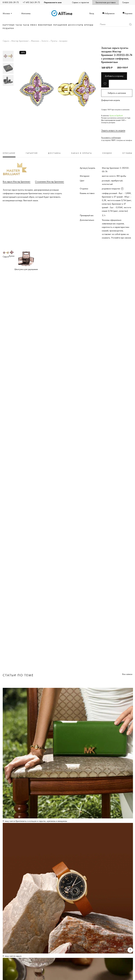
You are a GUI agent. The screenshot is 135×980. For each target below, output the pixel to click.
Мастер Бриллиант (20, 41)
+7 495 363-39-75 (31, 2)
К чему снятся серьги (12, 956)
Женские (35, 41)
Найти (130, 24)
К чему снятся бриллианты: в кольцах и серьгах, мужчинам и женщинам (35, 821)
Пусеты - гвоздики (59, 41)
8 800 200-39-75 (11, 2)
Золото (45, 41)
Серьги (6, 41)
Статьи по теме (18, 675)
